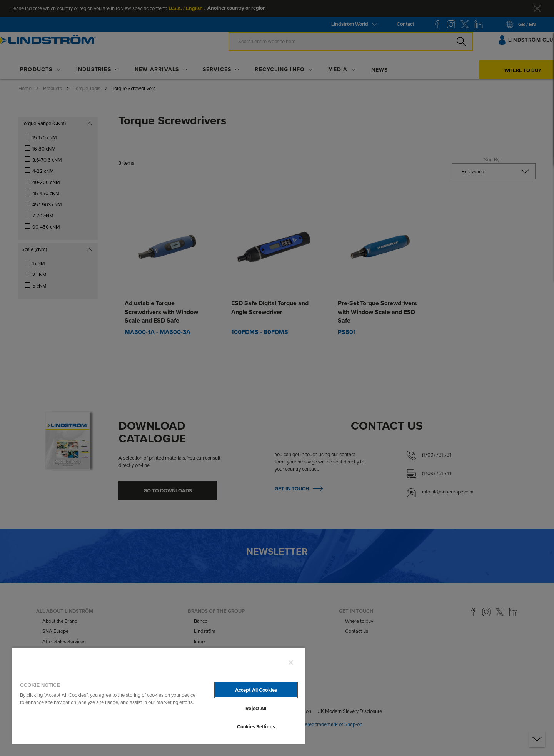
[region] (159, 695)
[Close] (291, 662)
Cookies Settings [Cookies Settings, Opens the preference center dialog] (256, 727)
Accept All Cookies (256, 690)
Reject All (256, 708)
